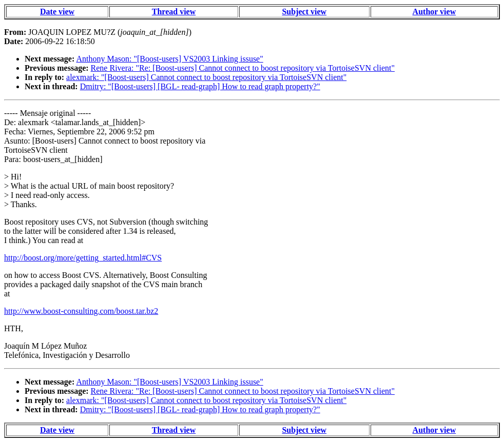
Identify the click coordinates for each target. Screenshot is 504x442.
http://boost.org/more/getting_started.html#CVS (83, 258)
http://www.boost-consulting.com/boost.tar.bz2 (81, 311)
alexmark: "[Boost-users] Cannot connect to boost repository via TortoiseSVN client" (206, 77)
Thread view (174, 12)
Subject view (304, 12)
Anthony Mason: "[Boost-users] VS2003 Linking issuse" (169, 59)
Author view (434, 12)
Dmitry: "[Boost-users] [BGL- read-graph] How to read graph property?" (200, 86)
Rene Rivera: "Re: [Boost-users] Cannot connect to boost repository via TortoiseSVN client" (243, 68)
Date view (57, 12)
